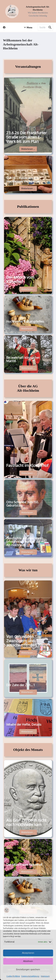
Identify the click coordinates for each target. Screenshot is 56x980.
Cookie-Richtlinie (13, 976)
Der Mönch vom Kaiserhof (20, 279)
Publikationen (28, 207)
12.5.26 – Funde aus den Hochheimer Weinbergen (23, 180)
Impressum (45, 976)
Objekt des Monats (28, 750)
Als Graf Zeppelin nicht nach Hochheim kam (26, 822)
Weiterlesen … (28, 149)
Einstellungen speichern (28, 969)
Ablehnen (28, 961)
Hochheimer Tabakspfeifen (25, 321)
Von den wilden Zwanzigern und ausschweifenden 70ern (27, 641)
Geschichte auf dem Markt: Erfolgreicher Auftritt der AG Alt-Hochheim (26, 541)
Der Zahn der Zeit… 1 (20, 685)
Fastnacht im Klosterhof (27, 465)
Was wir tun (28, 570)
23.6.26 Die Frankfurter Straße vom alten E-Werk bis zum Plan (27, 137)
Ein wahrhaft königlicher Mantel (23, 359)
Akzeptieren (28, 953)
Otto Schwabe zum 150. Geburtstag (22, 504)
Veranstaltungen (28, 67)
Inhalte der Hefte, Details (24, 724)
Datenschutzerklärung (30, 976)
